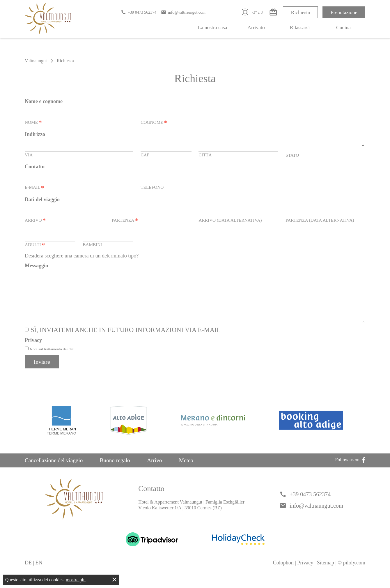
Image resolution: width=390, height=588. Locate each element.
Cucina (343, 27)
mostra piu (76, 580)
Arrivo (35, 221)
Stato (292, 155)
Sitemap (326, 573)
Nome (33, 123)
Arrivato (256, 27)
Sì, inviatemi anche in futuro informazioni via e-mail (126, 340)
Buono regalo (115, 470)
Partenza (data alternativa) (320, 220)
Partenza (125, 221)
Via (29, 155)
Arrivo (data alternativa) (230, 220)
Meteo (186, 470)
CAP (145, 155)
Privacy (305, 573)
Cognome (154, 123)
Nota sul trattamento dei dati (52, 359)
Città (205, 155)
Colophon (283, 573)
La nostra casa (213, 27)
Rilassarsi (300, 27)
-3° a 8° (252, 12)
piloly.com (354, 573)
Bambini (92, 244)
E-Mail (34, 188)
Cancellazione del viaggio (54, 470)
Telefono (152, 187)
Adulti (35, 245)
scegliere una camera (67, 256)
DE (28, 573)
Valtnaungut (36, 61)
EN (39, 573)
